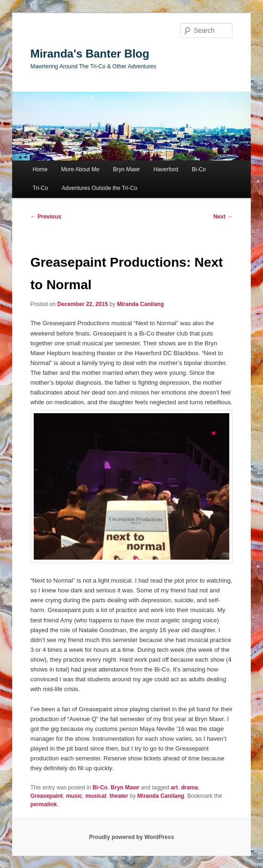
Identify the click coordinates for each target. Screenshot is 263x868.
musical (96, 796)
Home (40, 169)
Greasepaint (47, 796)
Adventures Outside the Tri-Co (99, 188)
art (174, 788)
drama (189, 788)
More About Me (80, 169)
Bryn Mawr (126, 169)
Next (223, 217)
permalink (44, 804)
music (74, 796)
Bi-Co (199, 169)
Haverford (166, 169)
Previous (46, 217)
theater (119, 796)
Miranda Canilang (140, 304)
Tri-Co (40, 188)
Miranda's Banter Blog (90, 54)
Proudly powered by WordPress (131, 837)
